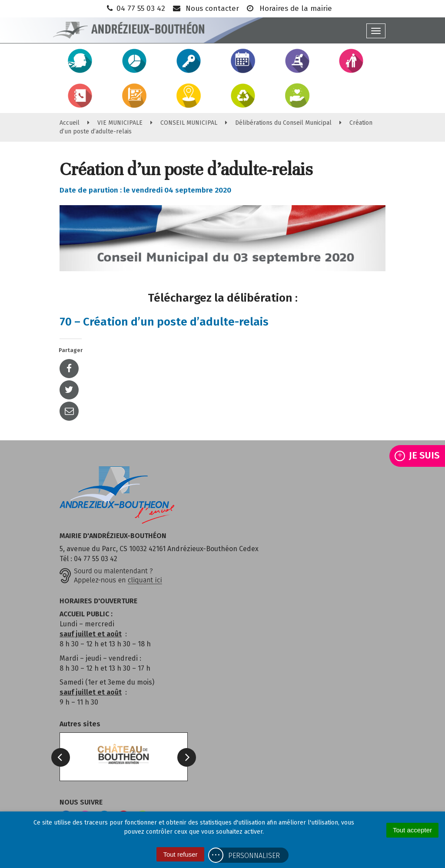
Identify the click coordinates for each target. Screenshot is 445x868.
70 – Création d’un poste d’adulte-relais (164, 322)
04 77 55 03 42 (135, 8)
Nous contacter (205, 8)
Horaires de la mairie (289, 8)
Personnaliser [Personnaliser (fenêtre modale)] (254, 856)
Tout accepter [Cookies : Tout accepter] (412, 830)
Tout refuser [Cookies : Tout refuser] (180, 854)
